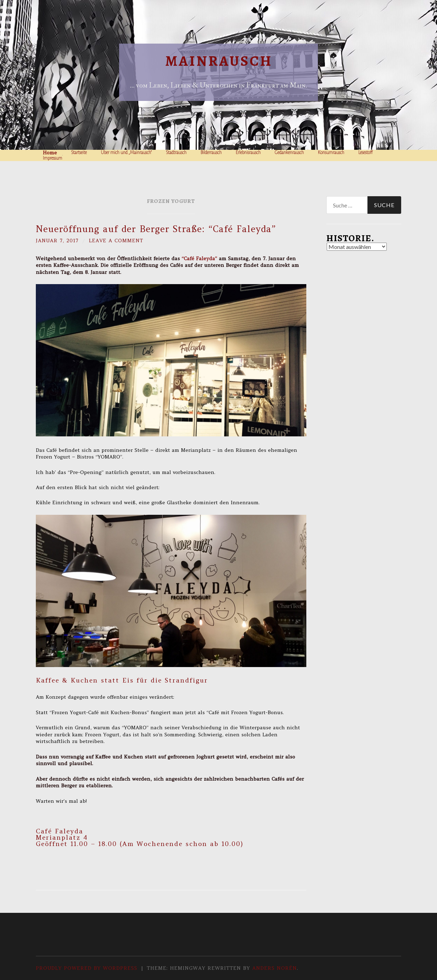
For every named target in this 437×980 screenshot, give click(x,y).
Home (50, 153)
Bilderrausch (211, 153)
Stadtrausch (176, 153)
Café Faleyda (60, 831)
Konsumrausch (331, 153)
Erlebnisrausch (248, 153)
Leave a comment (117, 241)
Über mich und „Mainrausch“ (126, 153)
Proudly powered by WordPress (87, 968)
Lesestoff (366, 153)
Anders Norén (275, 968)
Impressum (53, 158)
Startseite (79, 153)
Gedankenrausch (289, 153)
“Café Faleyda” (199, 258)
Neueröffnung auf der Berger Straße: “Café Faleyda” (156, 229)
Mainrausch (219, 61)
